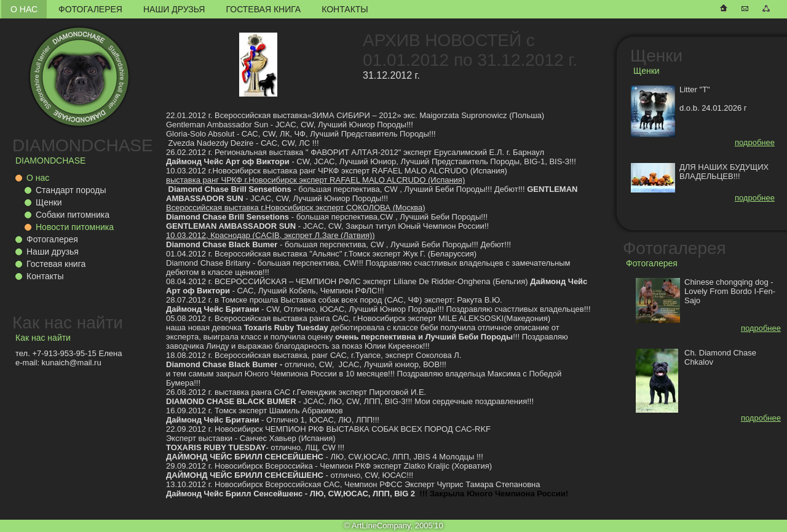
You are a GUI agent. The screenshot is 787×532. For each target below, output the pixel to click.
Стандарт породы (71, 190)
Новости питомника (75, 227)
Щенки (49, 202)
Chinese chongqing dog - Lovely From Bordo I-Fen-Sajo (730, 291)
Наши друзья (174, 9)
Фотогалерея (90, 9)
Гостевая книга (263, 9)
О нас (24, 9)
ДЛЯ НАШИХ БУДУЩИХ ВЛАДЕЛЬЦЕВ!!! (724, 172)
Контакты (345, 9)
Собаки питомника (73, 215)
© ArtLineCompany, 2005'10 (393, 526)
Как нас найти (68, 323)
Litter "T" (695, 89)
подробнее (755, 142)
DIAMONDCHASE (83, 145)
